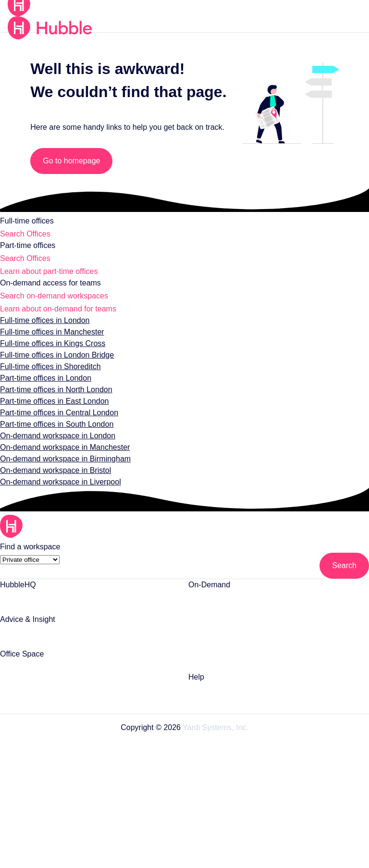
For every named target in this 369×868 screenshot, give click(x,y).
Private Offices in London (40, 676)
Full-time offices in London (44, 330)
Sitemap (185, 837)
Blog (7, 641)
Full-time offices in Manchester (51, 341)
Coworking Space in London (233, 645)
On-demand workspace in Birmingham (63, 468)
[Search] (344, 576)
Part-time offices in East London (52, 411)
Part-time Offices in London (44, 695)
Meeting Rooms (213, 606)
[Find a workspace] (29, 556)
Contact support (215, 718)
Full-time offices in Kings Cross (51, 353)
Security (185, 818)
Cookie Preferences (185, 800)
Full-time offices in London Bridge (55, 365)
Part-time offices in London (44, 388)
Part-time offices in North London (54, 399)
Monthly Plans (211, 664)
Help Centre (207, 699)
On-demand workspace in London (55, 445)
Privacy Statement (185, 782)
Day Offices (206, 626)
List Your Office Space (35, 606)
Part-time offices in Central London (57, 422)
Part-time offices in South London (55, 434)
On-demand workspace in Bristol (53, 480)
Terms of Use (185, 763)
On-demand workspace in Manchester (62, 457)
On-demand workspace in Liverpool (57, 491)
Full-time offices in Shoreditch (49, 376)
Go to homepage (75, 161)
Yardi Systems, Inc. (214, 738)
